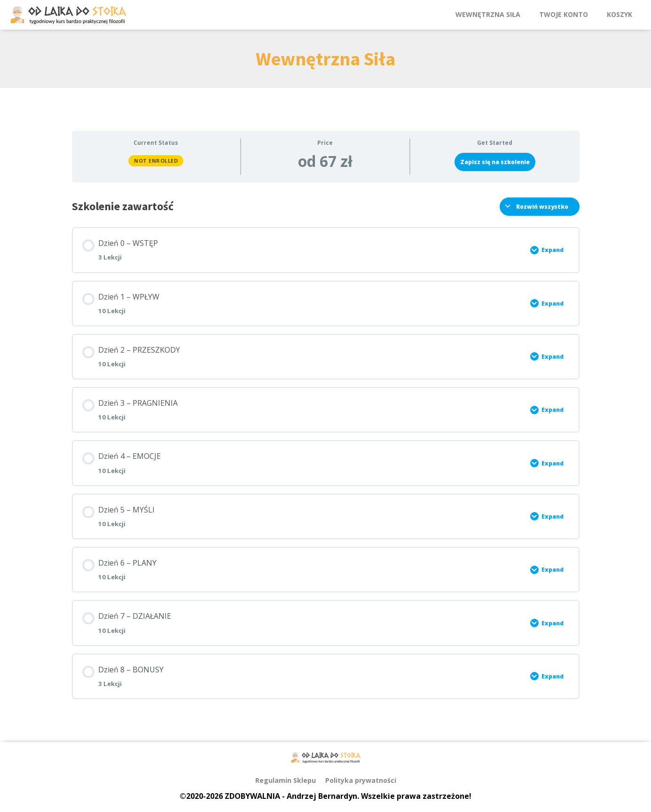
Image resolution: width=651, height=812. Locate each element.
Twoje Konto (564, 14)
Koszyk (620, 14)
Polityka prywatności (361, 780)
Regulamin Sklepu (286, 780)
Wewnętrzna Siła (488, 14)
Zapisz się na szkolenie (495, 162)
